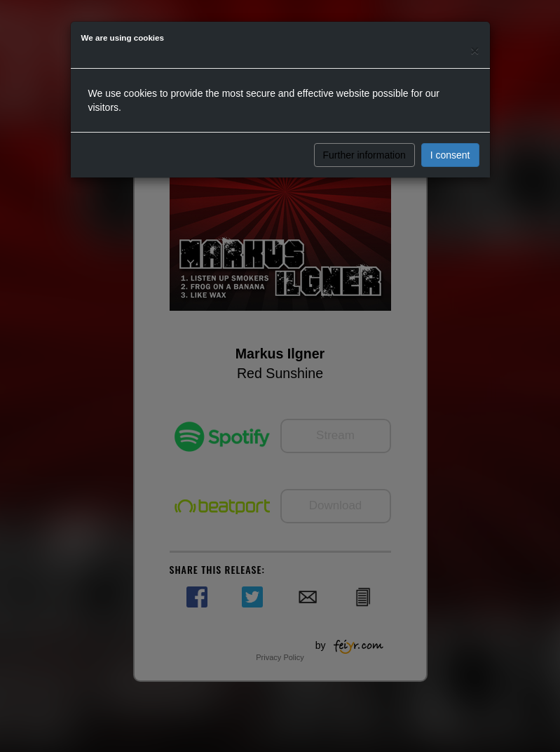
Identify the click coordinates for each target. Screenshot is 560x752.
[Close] (474, 50)
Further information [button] (364, 155)
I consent (450, 155)
